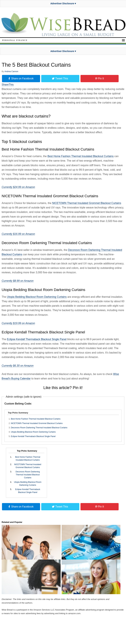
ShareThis (8, 85)
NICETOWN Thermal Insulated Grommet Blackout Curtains (87, 203)
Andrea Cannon (11, 71)
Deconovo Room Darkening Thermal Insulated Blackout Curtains (39, 428)
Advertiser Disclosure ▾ (63, 3)
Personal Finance (15, 40)
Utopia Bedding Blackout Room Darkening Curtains (37, 297)
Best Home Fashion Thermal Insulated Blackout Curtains (81, 156)
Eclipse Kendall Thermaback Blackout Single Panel (37, 339)
